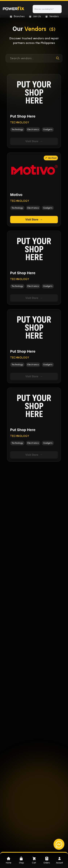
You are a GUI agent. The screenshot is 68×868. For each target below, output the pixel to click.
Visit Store (34, 141)
